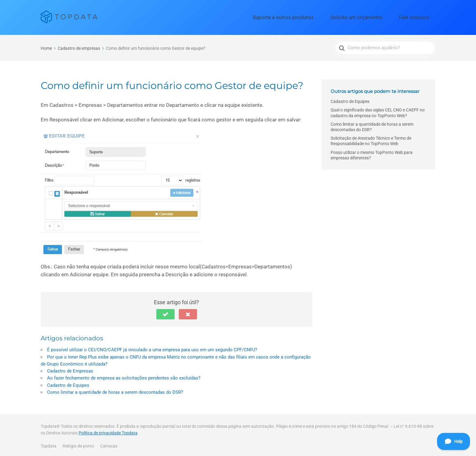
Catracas (109, 443)
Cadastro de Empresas (70, 368)
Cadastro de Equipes (68, 383)
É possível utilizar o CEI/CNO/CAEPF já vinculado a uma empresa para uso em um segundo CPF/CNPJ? (152, 347)
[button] (165, 312)
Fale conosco (419, 16)
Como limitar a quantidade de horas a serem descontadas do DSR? (115, 390)
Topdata (49, 443)
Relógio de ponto (78, 443)
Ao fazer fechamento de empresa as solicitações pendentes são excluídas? (124, 376)
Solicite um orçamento (372, 16)
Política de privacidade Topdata (108, 430)
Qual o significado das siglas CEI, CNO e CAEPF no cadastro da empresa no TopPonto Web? (378, 110)
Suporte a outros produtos (313, 16)
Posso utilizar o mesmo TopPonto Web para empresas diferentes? (372, 152)
